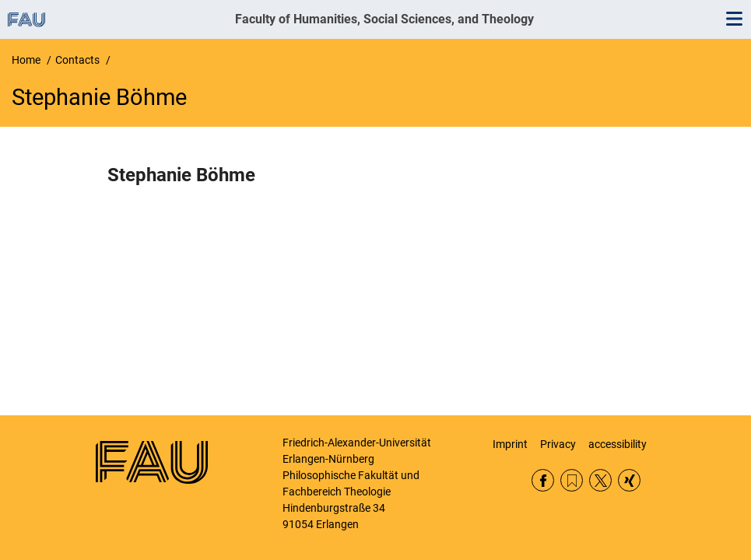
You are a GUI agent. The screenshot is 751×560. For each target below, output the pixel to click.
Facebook (543, 480)
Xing (629, 480)
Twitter (600, 480)
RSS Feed (572, 480)
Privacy (558, 444)
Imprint (510, 444)
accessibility (618, 444)
